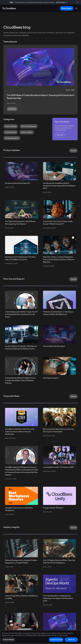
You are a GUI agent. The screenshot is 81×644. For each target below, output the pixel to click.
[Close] (78, 634)
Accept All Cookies (56, 640)
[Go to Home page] (9, 8)
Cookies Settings (8, 640)
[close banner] (78, 2)
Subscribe (60, 135)
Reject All (71, 640)
